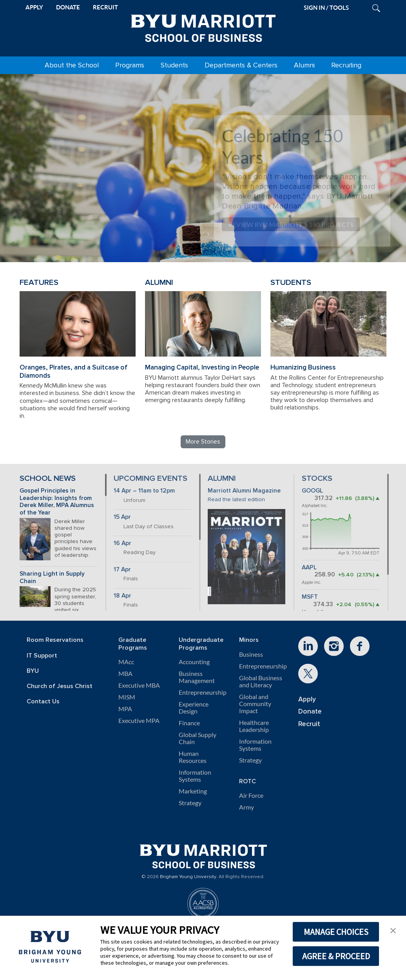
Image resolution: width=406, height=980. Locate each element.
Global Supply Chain (198, 738)
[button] (393, 930)
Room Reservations (55, 640)
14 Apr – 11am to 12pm (144, 491)
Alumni (304, 65)
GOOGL (312, 491)
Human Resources (193, 757)
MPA (125, 709)
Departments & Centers (241, 65)
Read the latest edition (236, 499)
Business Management (197, 677)
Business (251, 654)
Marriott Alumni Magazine (244, 491)
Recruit (309, 724)
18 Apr (122, 596)
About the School (72, 65)
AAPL (309, 568)
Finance (189, 723)
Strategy (190, 803)
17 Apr (122, 570)
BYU (33, 671)
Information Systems (195, 776)
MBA (125, 674)
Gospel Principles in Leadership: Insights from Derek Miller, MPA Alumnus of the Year (57, 502)
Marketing (193, 791)
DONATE (68, 7)
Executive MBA (139, 685)
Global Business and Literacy (261, 681)
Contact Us (43, 702)
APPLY (34, 7)
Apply (307, 699)
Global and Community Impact (255, 704)
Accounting (194, 662)
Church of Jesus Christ (60, 686)
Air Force (251, 795)
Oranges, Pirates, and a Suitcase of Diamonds (73, 371)
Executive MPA (139, 721)
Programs (130, 65)
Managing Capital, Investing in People (202, 367)
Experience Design (194, 708)
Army (246, 807)
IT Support (42, 656)
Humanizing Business (303, 367)
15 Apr (122, 517)
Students (174, 65)
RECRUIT (105, 7)
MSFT (310, 597)
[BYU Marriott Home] (203, 27)
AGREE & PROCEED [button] (336, 956)
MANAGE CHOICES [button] (336, 932)
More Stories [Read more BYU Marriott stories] (203, 442)
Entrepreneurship (203, 692)
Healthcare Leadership (254, 726)
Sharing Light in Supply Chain (52, 578)
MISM (127, 697)
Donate (310, 711)
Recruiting (346, 65)
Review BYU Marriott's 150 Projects (291, 224)
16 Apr (122, 543)
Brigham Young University (188, 877)
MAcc (126, 662)
